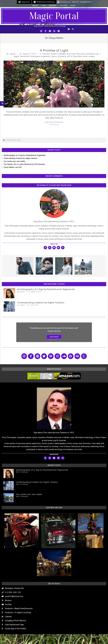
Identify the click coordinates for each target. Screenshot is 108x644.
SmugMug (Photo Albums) (15, 621)
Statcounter (5, 642)
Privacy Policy (38, 637)
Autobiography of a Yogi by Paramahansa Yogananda (25, 155)
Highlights (62, 54)
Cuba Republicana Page (14, 625)
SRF (68, 56)
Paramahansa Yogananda (40, 56)
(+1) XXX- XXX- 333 (13, 592)
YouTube (8, 604)
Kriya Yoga (71, 54)
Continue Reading (54, 122)
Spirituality (90, 54)
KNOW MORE (54, 337)
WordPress (71, 637)
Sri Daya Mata (76, 56)
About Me (54, 244)
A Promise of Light (54, 50)
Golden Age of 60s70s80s (16, 629)
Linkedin (8, 617)
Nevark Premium (56, 637)
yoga (97, 54)
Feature (54, 54)
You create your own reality (14, 161)
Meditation (25, 56)
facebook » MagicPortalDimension (19, 608)
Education (46, 54)
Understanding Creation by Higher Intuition (21, 158)
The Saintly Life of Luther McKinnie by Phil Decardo (24, 164)
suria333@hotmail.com (14, 596)
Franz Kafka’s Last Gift (13, 167)
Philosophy (80, 54)
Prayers (54, 56)
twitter (85, 56)
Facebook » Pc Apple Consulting (18, 613)
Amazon (8, 600)
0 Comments (24, 472)
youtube (92, 56)
